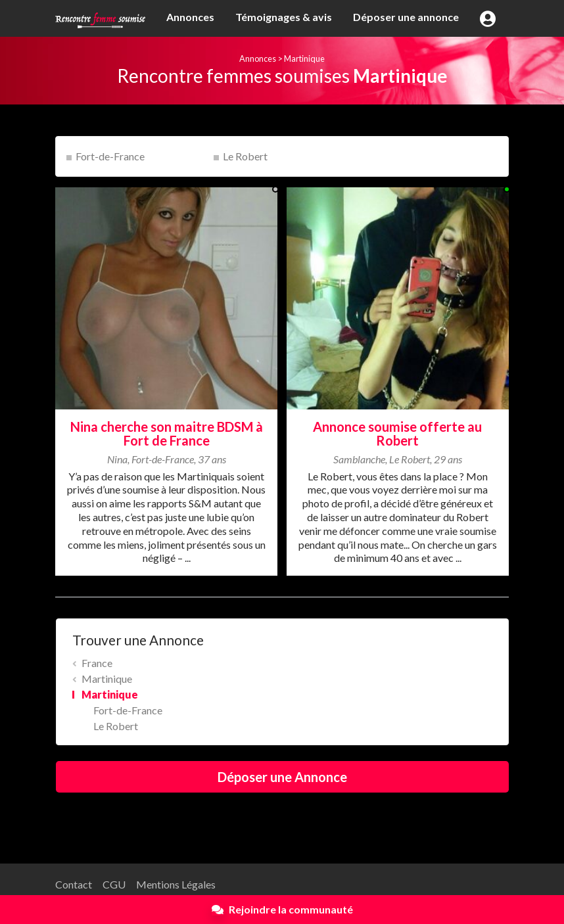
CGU (114, 884)
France (97, 663)
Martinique (304, 58)
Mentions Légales (176, 884)
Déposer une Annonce (282, 777)
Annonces (190, 17)
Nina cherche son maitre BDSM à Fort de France (167, 433)
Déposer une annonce (406, 17)
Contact (74, 884)
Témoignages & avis (284, 17)
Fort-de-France (110, 156)
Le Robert (245, 156)
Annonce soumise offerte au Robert (397, 433)
